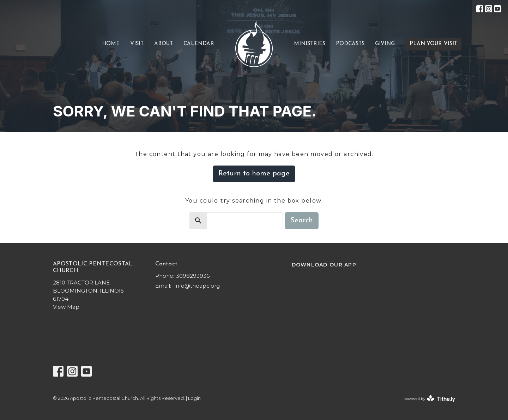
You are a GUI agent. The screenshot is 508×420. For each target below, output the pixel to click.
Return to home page (254, 174)
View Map (66, 307)
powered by (430, 399)
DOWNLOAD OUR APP (324, 265)
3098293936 (193, 276)
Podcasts (350, 44)
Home (111, 44)
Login (194, 398)
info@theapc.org (197, 286)
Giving (385, 44)
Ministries (310, 44)
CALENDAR (199, 44)
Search (302, 221)
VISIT (137, 44)
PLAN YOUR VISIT (433, 44)
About (164, 44)
